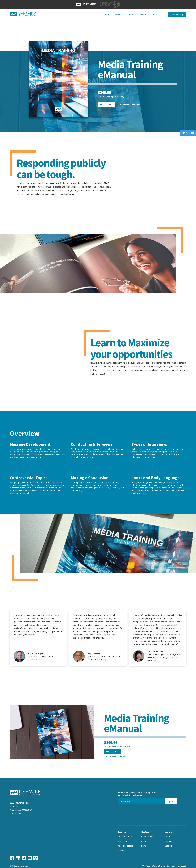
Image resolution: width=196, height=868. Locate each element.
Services (119, 15)
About (106, 15)
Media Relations (125, 837)
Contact (169, 841)
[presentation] (141, 810)
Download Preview (130, 104)
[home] (23, 14)
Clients (143, 15)
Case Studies (147, 837)
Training (121, 850)
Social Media (123, 841)
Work (132, 15)
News (155, 15)
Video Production (125, 846)
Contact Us (177, 15)
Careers (169, 846)
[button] (188, 133)
